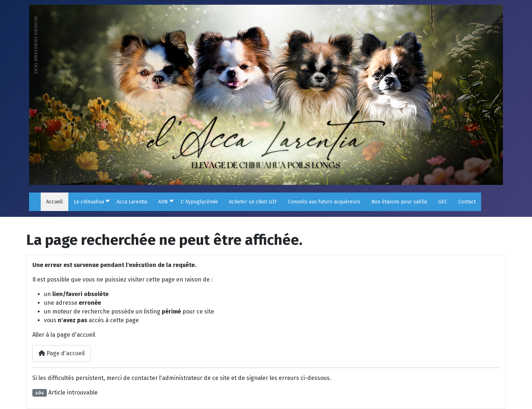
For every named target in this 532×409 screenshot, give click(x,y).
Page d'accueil (62, 353)
